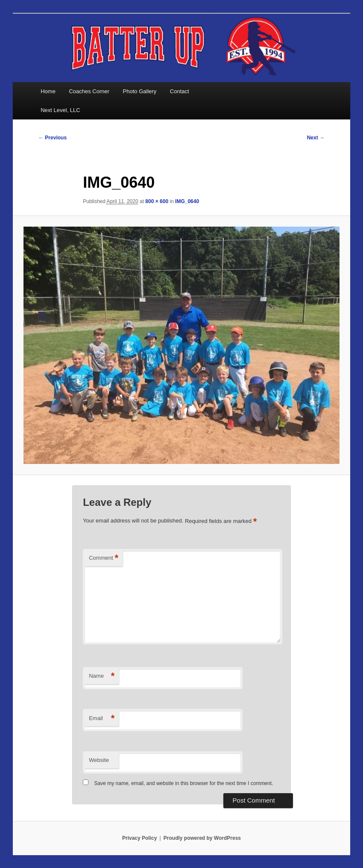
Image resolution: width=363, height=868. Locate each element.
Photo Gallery (140, 91)
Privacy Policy (139, 838)
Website (99, 760)
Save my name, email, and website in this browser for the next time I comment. (184, 783)
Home (48, 91)
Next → (316, 138)
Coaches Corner (89, 91)
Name (102, 676)
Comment (104, 558)
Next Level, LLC (60, 110)
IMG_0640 (187, 201)
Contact (180, 91)
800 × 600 (157, 201)
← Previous (53, 138)
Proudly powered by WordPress (202, 838)
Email (102, 719)
